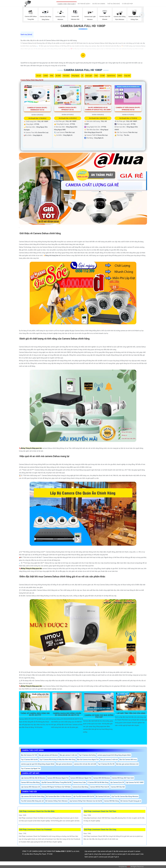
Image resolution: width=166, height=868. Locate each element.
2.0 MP (102, 76)
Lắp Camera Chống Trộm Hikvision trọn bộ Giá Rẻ (86, 801)
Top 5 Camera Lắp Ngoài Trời (31, 768)
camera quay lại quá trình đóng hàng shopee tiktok (114, 755)
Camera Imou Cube (79, 782)
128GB (46, 76)
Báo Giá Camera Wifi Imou (128, 760)
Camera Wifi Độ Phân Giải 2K (99, 787)
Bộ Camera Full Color (103, 796)
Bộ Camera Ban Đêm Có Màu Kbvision (59, 796)
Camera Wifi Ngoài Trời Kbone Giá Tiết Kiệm (56, 787)
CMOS (120, 76)
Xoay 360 (127, 76)
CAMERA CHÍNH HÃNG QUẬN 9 (67, 4)
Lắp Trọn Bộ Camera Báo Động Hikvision (125, 796)
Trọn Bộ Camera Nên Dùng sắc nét (32, 801)
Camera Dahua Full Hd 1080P (83, 26)
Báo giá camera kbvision (64, 764)
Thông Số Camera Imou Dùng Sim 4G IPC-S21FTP (35, 714)
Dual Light (89, 76)
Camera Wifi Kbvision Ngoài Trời (58, 778)
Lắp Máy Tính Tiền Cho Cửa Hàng (131, 713)
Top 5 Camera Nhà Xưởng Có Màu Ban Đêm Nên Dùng (57, 760)
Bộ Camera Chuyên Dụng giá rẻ (131, 801)
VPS (128, 867)
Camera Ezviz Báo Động (80, 787)
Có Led (39, 76)
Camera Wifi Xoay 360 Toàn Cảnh (123, 778)
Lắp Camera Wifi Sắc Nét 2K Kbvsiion (33, 778)
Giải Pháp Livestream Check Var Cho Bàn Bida (37, 811)
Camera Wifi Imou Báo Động (30, 782)
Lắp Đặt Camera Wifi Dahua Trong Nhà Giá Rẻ (56, 782)
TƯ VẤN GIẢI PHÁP (127, 4)
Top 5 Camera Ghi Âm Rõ (106, 764)
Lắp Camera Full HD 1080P (135, 782)
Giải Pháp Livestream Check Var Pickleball (35, 830)
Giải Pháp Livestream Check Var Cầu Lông (100, 830)
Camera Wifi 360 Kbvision (102, 778)
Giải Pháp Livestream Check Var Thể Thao (100, 811)
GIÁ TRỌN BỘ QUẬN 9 (84, 4)
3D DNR (58, 76)
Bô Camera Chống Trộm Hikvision (57, 801)
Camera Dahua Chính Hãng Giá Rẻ (32, 80)
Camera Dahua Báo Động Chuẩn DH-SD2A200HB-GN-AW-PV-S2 (67, 714)
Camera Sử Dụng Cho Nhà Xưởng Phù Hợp (99, 716)
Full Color (66, 76)
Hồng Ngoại (75, 76)
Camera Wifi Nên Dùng (111, 801)
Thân (96, 76)
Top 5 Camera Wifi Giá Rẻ (29, 760)
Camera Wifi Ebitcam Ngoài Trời (81, 778)
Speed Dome (111, 76)
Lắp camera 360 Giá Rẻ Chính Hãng (33, 796)
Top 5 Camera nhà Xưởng (87, 755)
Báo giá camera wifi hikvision (48, 755)
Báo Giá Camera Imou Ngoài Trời (88, 760)
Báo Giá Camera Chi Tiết (29, 755)
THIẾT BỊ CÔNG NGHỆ (113, 4)
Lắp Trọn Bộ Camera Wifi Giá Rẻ (84, 796)
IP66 (52, 76)
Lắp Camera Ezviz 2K (117, 782)
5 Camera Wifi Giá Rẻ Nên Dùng (98, 782)
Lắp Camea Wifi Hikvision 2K (30, 787)
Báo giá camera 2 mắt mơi (68, 755)
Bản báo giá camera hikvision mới (127, 764)
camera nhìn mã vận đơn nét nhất (85, 764)
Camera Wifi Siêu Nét (118, 787)
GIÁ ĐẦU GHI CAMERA (99, 4)
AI (82, 76)
